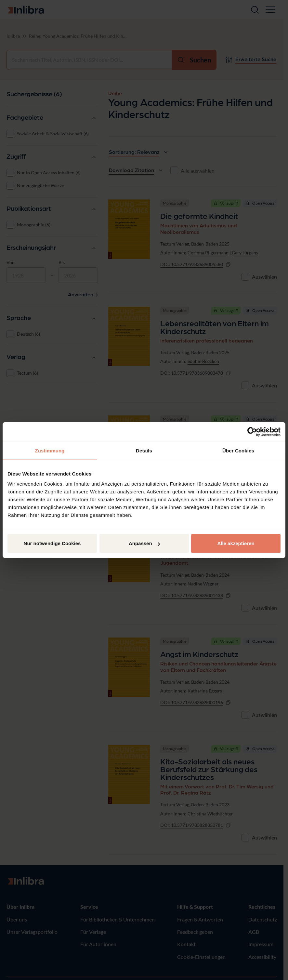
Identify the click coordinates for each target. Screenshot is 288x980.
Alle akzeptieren (236, 543)
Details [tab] (144, 450)
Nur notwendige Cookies (52, 543)
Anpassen (144, 543)
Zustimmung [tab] (50, 450)
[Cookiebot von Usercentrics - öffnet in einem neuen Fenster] (252, 432)
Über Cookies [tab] (238, 450)
